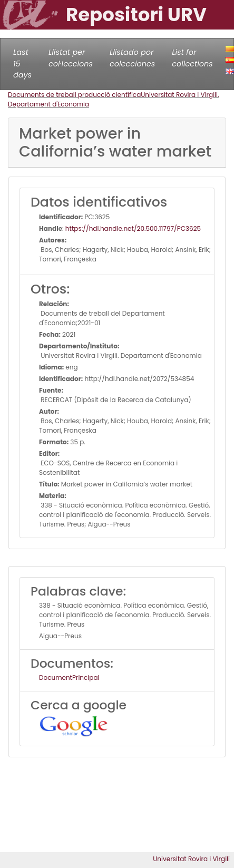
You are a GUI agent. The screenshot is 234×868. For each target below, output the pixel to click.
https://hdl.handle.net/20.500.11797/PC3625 (133, 228)
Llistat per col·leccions (71, 58)
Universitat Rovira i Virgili (191, 859)
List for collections (192, 58)
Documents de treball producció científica (74, 95)
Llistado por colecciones (132, 58)
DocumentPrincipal (69, 677)
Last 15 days (22, 64)
